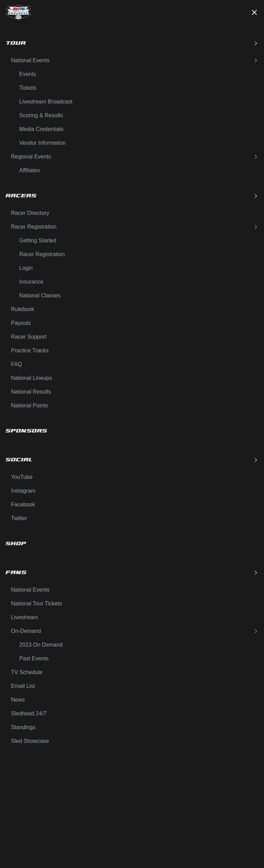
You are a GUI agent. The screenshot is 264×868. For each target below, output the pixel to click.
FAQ (16, 364)
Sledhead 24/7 (29, 713)
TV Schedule (27, 672)
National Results (31, 392)
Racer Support (29, 337)
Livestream (24, 617)
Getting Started (38, 240)
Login (26, 268)
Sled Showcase (30, 741)
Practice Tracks (30, 350)
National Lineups (31, 378)
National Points (30, 405)
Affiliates (30, 170)
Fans (132, 573)
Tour (132, 43)
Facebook (23, 504)
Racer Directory (30, 213)
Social (132, 460)
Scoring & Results (41, 115)
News (18, 700)
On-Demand (135, 631)
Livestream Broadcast (46, 102)
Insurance (31, 282)
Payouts (21, 323)
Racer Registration (135, 227)
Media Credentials (41, 129)
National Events (135, 60)
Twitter (19, 518)
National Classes (40, 295)
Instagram (23, 491)
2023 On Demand (41, 645)
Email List (23, 686)
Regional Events (135, 157)
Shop (16, 544)
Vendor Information (42, 143)
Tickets (28, 88)
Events (28, 74)
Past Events (34, 658)
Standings (23, 727)
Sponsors (26, 431)
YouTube (22, 477)
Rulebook (23, 309)
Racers (132, 196)
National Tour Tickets (36, 603)
